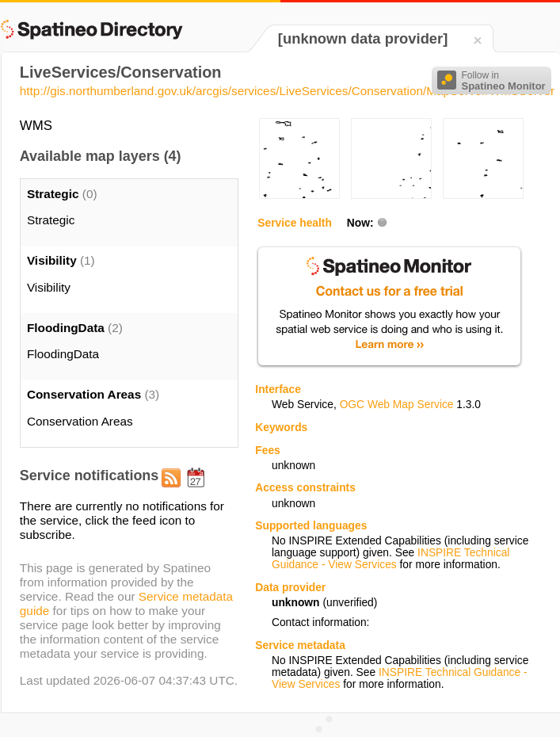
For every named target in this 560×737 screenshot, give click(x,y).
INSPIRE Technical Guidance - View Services (390, 559)
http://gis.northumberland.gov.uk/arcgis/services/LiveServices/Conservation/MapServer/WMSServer (287, 91)
